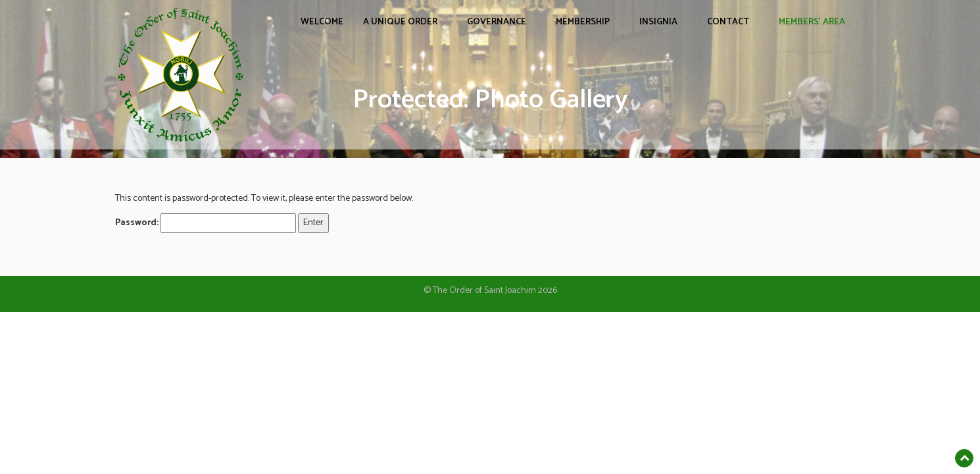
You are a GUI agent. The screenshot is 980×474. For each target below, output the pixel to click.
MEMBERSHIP (583, 22)
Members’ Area (812, 22)
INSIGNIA (658, 22)
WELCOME (322, 22)
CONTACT (728, 22)
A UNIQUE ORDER (400, 22)
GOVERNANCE (497, 22)
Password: (206, 223)
